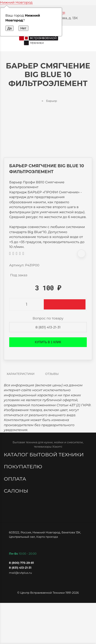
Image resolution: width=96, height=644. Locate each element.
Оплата (16, 479)
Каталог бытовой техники (44, 455)
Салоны (17, 491)
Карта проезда (47, 537)
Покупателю (24, 467)
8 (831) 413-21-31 (48, 327)
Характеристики (21, 374)
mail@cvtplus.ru (20, 573)
